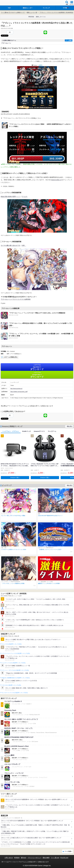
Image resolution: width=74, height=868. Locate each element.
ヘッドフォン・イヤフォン (11, 431)
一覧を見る (69, 426)
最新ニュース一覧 (32, 12)
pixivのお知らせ (57, 180)
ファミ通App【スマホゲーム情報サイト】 (13, 12)
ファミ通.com (55, 858)
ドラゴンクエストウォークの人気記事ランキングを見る (16, 653)
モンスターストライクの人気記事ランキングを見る (15, 693)
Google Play (37, 375)
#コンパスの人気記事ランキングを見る (12, 644)
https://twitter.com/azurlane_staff (19, 392)
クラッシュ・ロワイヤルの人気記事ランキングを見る (15, 670)
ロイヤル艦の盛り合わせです (10, 245)
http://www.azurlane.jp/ (16, 389)
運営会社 (24, 858)
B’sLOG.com (64, 858)
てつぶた (25, 197)
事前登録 (31, 17)
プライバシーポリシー (34, 858)
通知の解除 (46, 858)
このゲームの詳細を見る (10, 357)
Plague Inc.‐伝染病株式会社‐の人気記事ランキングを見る (16, 678)
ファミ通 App (7, 3)
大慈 (24, 245)
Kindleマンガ (26, 431)
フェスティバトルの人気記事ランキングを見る (14, 663)
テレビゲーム (52, 431)
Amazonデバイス (39, 431)
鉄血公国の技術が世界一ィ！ (10, 197)
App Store (37, 367)
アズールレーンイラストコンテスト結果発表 (16, 299)
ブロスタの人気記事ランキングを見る (11, 685)
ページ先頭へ (68, 851)
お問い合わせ (9, 858)
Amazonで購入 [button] (15, 478)
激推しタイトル (41, 17)
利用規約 (17, 858)
